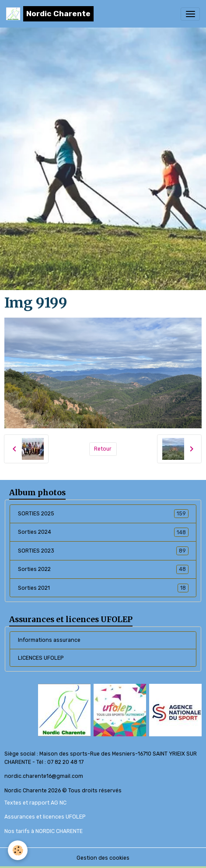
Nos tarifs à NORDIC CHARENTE (44, 831)
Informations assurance (49, 640)
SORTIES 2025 (103, 514)
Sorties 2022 (103, 569)
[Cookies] (18, 850)
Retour (103, 449)
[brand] (50, 14)
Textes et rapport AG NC (35, 803)
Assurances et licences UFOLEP (45, 817)
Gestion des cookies (103, 858)
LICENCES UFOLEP (41, 658)
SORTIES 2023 (103, 551)
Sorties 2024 (103, 532)
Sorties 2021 (103, 588)
